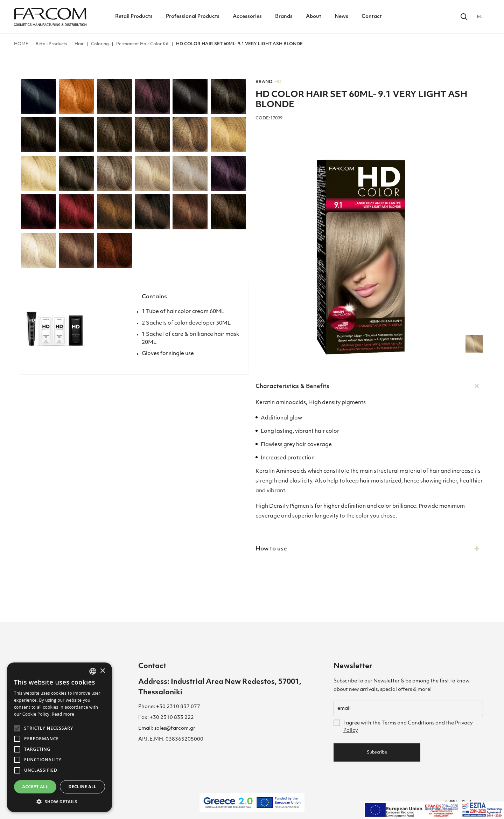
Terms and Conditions (408, 723)
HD (268, 82)
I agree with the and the (408, 727)
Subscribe (377, 752)
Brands (284, 17)
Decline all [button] (83, 787)
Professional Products (193, 17)
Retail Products (134, 17)
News (341, 17)
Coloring (100, 44)
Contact (372, 17)
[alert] (59, 737)
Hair (79, 44)
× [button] (102, 671)
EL (480, 17)
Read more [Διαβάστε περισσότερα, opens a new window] (63, 714)
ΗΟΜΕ (21, 44)
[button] (59, 801)
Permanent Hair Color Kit (142, 44)
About (314, 17)
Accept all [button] (35, 787)
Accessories (247, 17)
